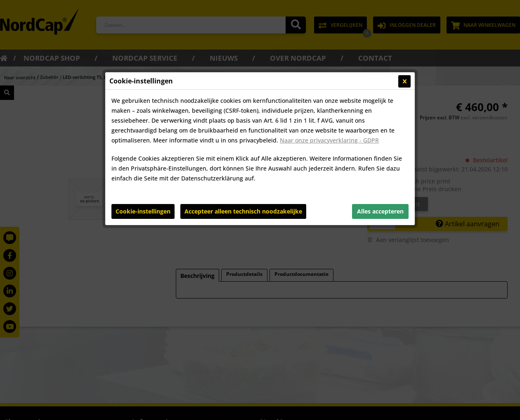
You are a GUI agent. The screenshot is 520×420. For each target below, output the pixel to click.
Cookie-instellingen (143, 211)
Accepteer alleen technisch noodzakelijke (243, 211)
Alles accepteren (380, 211)
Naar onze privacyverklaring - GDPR (329, 140)
